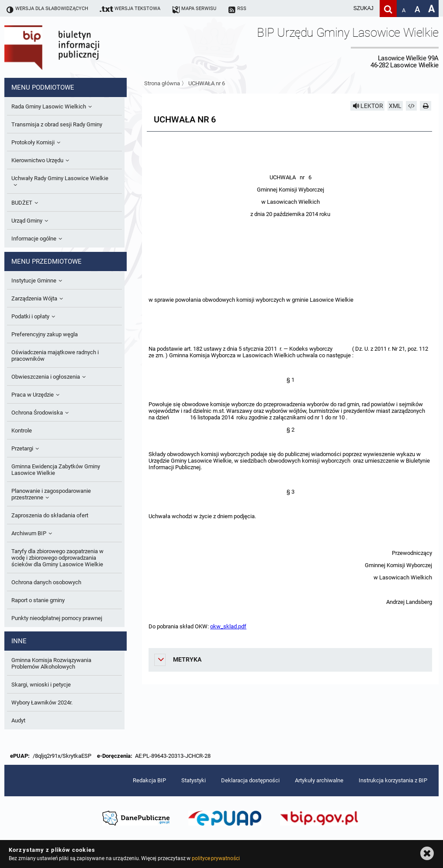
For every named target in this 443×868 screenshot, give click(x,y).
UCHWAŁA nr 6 (207, 83)
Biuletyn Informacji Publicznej (76, 47)
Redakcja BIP (149, 780)
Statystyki (194, 780)
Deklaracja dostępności (250, 780)
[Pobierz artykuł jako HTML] (412, 106)
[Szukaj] (388, 9)
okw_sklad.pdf (228, 626)
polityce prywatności (216, 858)
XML (395, 106)
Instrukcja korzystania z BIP (393, 780)
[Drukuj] (426, 106)
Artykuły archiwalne (319, 780)
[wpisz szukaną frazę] (342, 9)
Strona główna (162, 83)
